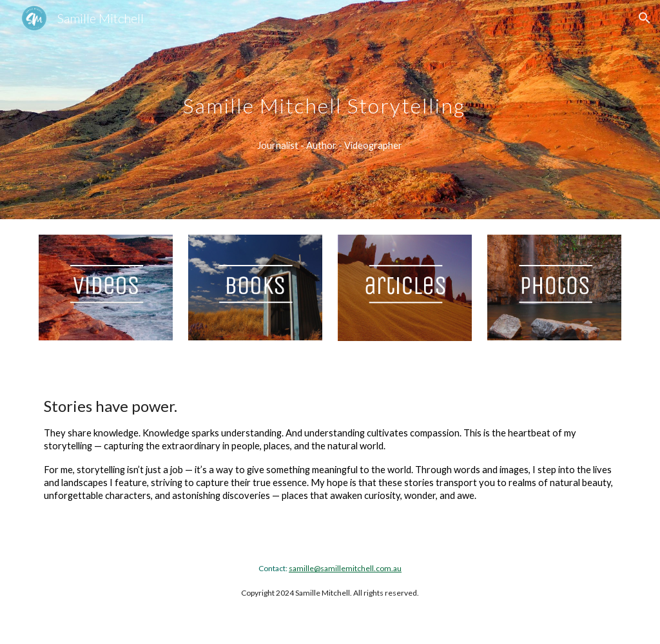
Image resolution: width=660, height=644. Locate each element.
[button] (645, 18)
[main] (330, 93)
